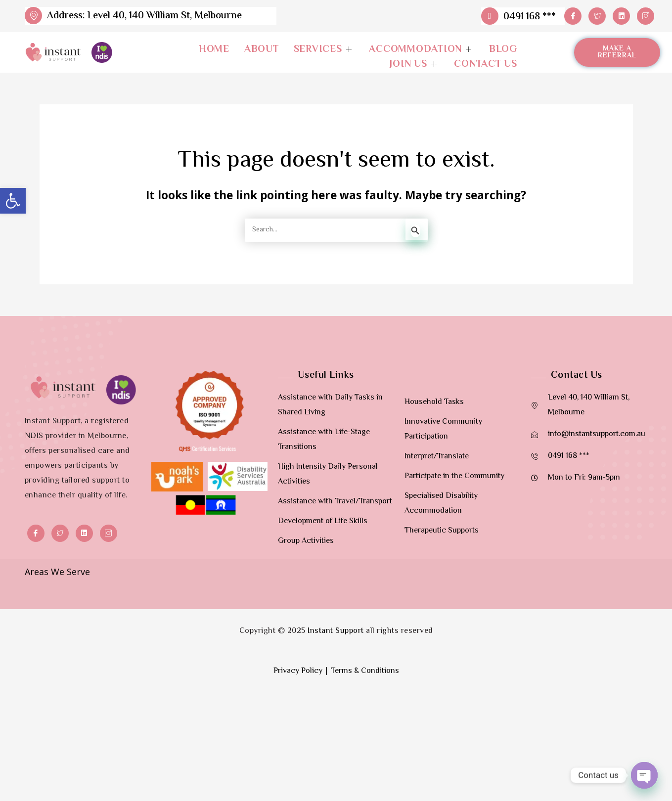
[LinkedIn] (621, 16)
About (262, 50)
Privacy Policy (298, 707)
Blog (503, 50)
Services (324, 50)
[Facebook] (573, 16)
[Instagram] (646, 16)
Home (214, 50)
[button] (13, 201)
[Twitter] (597, 16)
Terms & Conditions (365, 707)
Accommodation (422, 50)
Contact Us (486, 65)
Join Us (414, 65)
